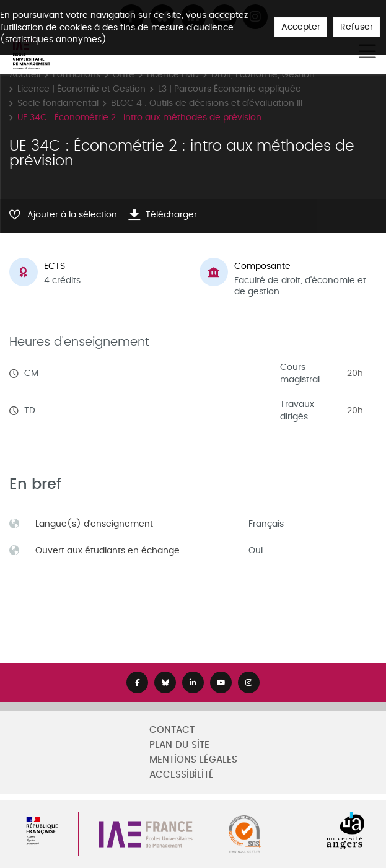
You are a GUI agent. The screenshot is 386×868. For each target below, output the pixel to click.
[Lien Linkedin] (193, 682)
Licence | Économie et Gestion (81, 89)
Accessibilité (182, 775)
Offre (124, 75)
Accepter (301, 27)
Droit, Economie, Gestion (263, 75)
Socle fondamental (58, 103)
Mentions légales (193, 760)
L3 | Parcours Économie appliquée (230, 89)
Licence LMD (173, 75)
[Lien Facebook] (137, 682)
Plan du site (179, 745)
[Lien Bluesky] (165, 682)
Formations (77, 75)
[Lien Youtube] (221, 682)
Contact (172, 730)
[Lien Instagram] (249, 682)
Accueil (25, 75)
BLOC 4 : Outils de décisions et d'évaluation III (207, 103)
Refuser (357, 27)
